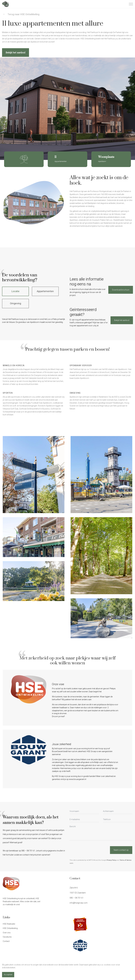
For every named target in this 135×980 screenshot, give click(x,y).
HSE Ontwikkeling (10, 928)
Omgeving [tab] (16, 303)
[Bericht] (101, 833)
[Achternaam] (118, 811)
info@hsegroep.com (79, 903)
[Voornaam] (84, 811)
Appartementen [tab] (45, 291)
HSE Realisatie (9, 924)
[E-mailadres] (84, 820)
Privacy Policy (111, 860)
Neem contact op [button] (121, 850)
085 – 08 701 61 (77, 898)
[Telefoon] (118, 820)
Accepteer (8, 975)
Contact (6, 941)
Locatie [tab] (15, 291)
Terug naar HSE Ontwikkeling (21, 14)
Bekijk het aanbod (16, 53)
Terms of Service (125, 860)
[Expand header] (131, 4)
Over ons (7, 933)
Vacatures (7, 937)
